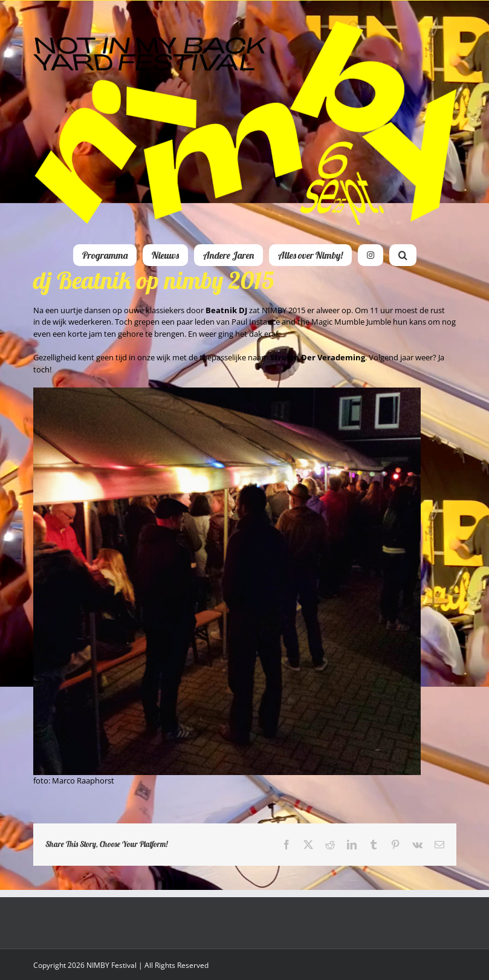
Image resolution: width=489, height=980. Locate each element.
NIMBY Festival (112, 965)
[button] (403, 255)
